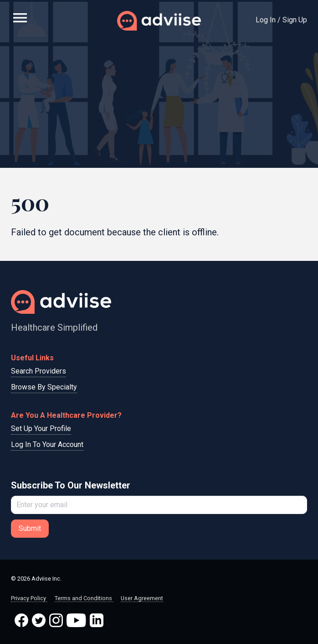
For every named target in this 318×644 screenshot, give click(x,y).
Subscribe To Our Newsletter (71, 485)
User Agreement (142, 598)
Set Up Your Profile (41, 428)
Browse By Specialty (44, 387)
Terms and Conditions (84, 598)
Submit (30, 528)
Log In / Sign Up (281, 20)
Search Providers (38, 371)
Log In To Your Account (47, 444)
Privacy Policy (29, 598)
